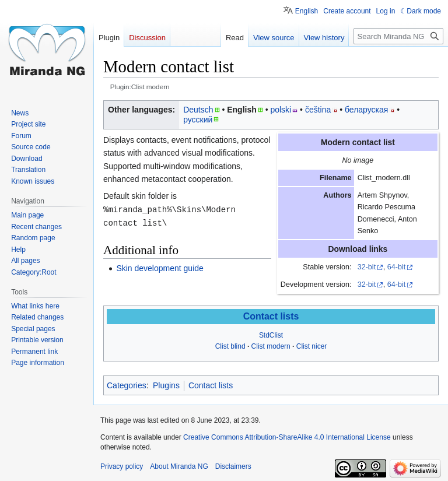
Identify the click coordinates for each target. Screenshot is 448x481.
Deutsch (198, 110)
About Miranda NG (179, 466)
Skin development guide (160, 267)
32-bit (367, 267)
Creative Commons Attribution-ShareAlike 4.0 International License (287, 437)
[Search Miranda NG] (398, 36)
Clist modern (271, 346)
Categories (127, 385)
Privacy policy (122, 466)
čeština (318, 110)
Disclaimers (233, 466)
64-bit (397, 267)
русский (198, 120)
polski (281, 110)
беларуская (366, 110)
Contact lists (271, 316)
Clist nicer (312, 346)
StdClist (271, 335)
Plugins (166, 385)
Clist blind (230, 346)
